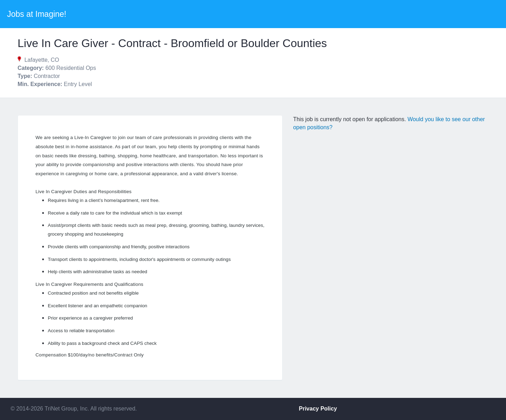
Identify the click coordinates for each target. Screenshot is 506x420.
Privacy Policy (318, 409)
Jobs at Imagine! (37, 14)
